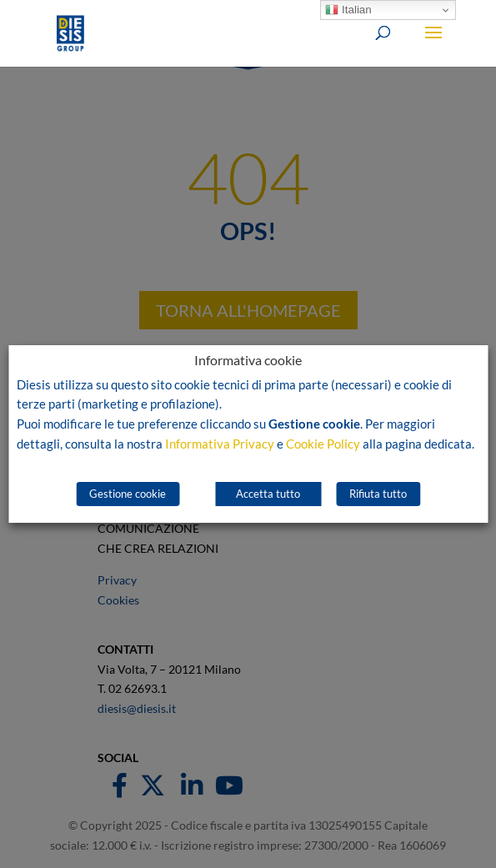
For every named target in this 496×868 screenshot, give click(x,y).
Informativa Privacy (220, 444)
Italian (348, 10)
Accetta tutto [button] (268, 494)
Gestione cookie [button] (128, 494)
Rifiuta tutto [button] (378, 494)
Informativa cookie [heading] (248, 361)
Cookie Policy (323, 444)
